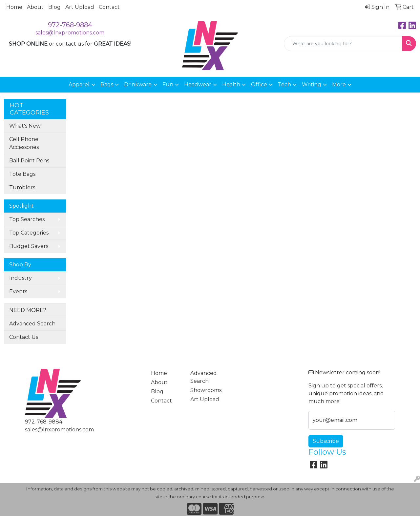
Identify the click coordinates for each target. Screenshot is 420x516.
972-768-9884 (70, 25)
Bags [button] (107, 84)
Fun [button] (168, 84)
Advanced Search (32, 324)
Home (14, 7)
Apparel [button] (79, 84)
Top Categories (29, 233)
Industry (21, 278)
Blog (54, 7)
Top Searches (27, 219)
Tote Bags (22, 174)
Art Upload (80, 7)
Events (18, 291)
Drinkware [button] (138, 84)
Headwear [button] (198, 84)
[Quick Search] (343, 44)
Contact (109, 7)
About (35, 7)
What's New (25, 126)
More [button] (339, 84)
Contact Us (24, 337)
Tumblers (22, 187)
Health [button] (231, 84)
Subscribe (326, 441)
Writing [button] (312, 84)
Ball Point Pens (29, 161)
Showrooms (206, 390)
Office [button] (259, 84)
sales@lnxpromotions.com (70, 33)
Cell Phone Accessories (24, 143)
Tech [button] (284, 84)
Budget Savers (29, 246)
